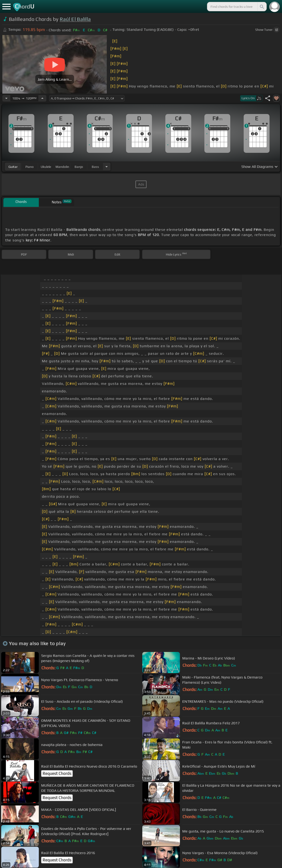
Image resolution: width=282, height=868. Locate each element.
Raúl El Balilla (75, 19)
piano (30, 167)
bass (95, 167)
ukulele (46, 167)
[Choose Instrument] (107, 167)
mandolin (62, 167)
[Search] (262, 7)
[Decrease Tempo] (6, 98)
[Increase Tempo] (42, 98)
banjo (79, 167)
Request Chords (57, 773)
